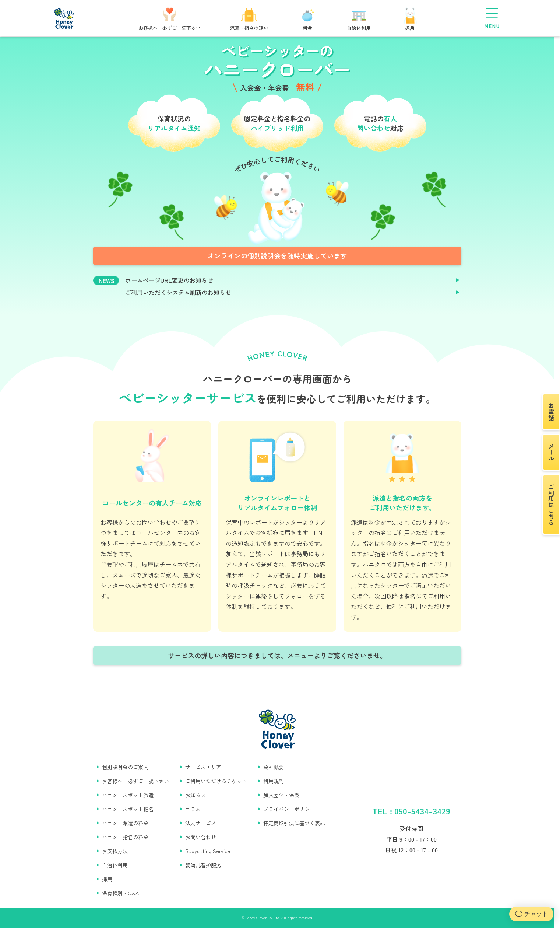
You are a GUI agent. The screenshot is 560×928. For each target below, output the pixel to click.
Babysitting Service (208, 851)
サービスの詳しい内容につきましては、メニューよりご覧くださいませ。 (277, 655)
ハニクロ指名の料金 (125, 837)
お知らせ (196, 795)
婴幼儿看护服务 (203, 865)
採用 (107, 879)
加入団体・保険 (281, 795)
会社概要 (274, 767)
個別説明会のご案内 (125, 767)
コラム (193, 809)
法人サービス (201, 823)
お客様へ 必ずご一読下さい (135, 781)
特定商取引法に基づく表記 (294, 823)
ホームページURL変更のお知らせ (169, 280)
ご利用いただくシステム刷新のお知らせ (178, 292)
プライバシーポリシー (289, 809)
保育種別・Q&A (120, 893)
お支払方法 (115, 851)
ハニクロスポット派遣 (128, 795)
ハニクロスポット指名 (128, 809)
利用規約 (274, 781)
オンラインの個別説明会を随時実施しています (277, 255)
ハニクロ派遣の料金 (125, 823)
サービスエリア (203, 767)
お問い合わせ (201, 837)
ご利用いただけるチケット (216, 781)
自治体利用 (115, 865)
